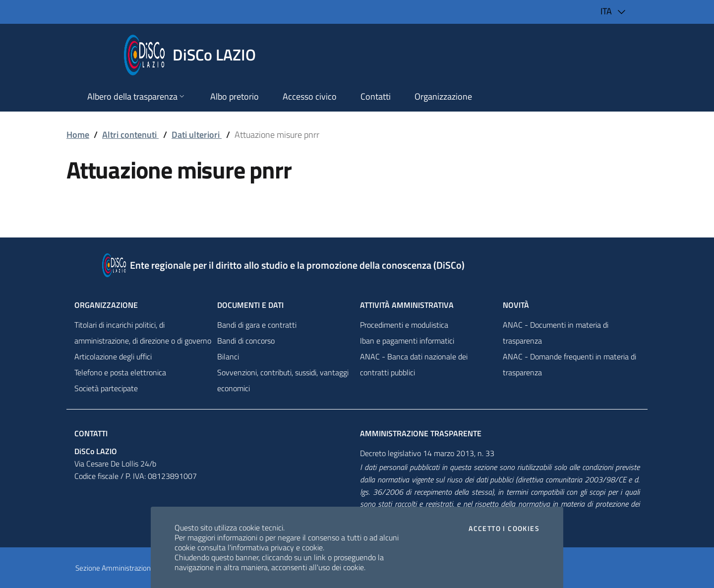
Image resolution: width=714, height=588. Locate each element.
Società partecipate (106, 388)
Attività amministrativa (407, 305)
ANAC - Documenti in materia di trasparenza (556, 333)
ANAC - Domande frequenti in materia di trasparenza (569, 364)
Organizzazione (106, 305)
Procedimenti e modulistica (404, 325)
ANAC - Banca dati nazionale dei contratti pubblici (414, 364)
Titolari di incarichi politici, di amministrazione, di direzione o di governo (143, 333)
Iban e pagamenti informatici (407, 341)
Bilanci (228, 356)
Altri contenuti (130, 135)
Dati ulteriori (197, 135)
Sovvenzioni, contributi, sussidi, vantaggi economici (283, 380)
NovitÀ (516, 305)
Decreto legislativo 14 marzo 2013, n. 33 (427, 453)
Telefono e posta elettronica (120, 372)
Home (78, 135)
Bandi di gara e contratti (257, 325)
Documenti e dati (250, 305)
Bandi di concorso (246, 341)
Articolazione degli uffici (113, 356)
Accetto (504, 529)
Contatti (91, 433)
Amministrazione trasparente (421, 433)
